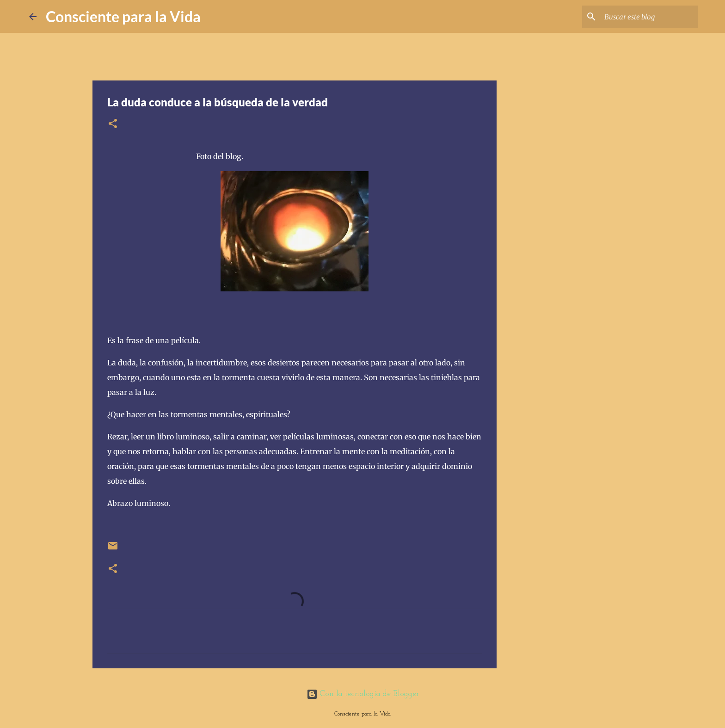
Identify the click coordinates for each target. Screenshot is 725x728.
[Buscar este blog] (649, 17)
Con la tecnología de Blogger (363, 694)
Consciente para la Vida (123, 16)
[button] (113, 124)
